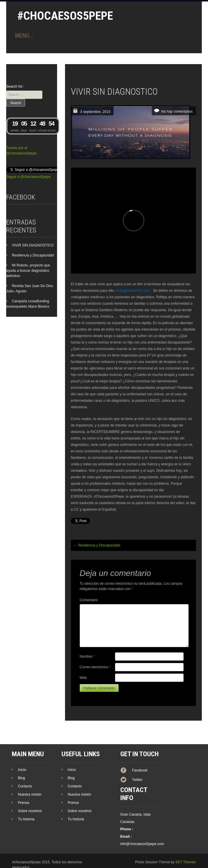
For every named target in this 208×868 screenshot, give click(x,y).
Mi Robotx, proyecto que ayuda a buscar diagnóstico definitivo (28, 271)
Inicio (22, 770)
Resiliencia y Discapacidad (97, 545)
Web (83, 678)
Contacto (25, 786)
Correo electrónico (95, 667)
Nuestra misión (30, 794)
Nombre (87, 657)
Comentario (89, 600)
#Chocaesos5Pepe (65, 16)
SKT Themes (186, 862)
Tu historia (26, 819)
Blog (21, 778)
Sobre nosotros (30, 811)
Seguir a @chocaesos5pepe (28, 177)
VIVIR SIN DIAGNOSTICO (33, 245)
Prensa (24, 803)
